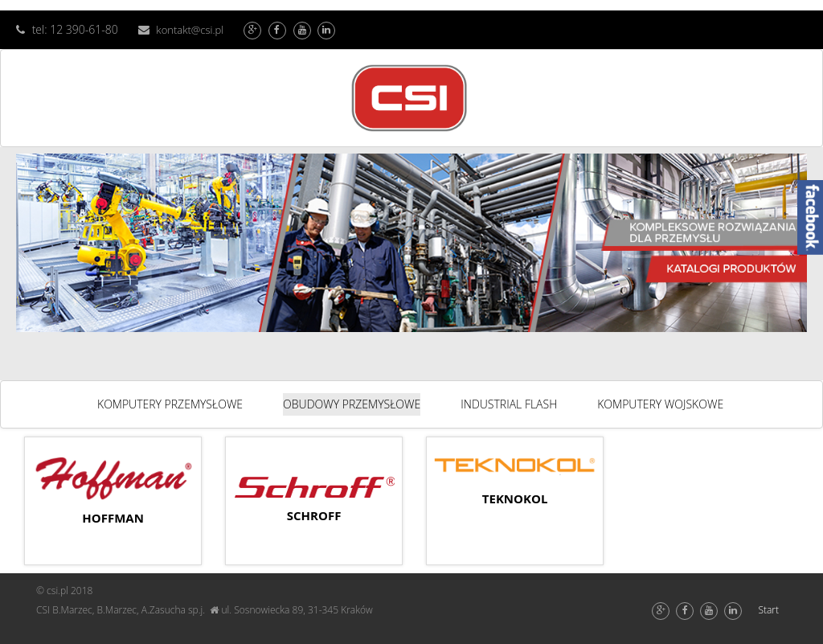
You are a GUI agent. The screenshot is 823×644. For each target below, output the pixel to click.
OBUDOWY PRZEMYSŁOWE (352, 404)
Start (768, 610)
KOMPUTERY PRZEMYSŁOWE (170, 404)
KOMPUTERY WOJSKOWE (660, 404)
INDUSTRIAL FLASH (509, 404)
